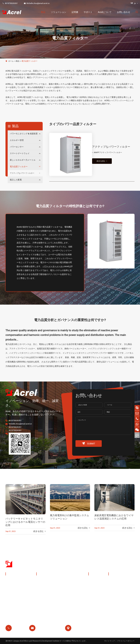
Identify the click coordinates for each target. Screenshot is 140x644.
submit (89, 443)
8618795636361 (10, 3)
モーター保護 (71, 596)
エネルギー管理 (17, 140)
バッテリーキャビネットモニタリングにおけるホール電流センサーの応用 (25, 522)
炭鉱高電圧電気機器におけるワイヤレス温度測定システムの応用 (114, 517)
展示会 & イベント (99, 585)
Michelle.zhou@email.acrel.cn (37, 3)
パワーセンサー (17, 147)
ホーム (11, 61)
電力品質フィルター (30, 61)
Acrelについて (105, 12)
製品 (43, 12)
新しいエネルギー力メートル (23, 160)
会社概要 (95, 580)
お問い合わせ (124, 12)
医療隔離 (69, 602)
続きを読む (100, 157)
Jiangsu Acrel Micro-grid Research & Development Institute (36, 641)
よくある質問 (117, 590)
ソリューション (59, 12)
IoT (67, 588)
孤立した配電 (16, 180)
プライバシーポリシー (126, 641)
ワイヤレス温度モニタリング (76, 581)
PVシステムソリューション (50, 590)
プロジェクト (97, 596)
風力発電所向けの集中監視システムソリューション (70, 517)
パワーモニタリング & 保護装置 (24, 134)
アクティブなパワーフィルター (22, 173)
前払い (42, 607)
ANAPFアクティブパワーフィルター (105, 148)
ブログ (114, 596)
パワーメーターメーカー (53, 266)
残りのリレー (45, 602)
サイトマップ (109, 641)
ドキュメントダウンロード (123, 580)
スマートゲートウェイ (20, 153)
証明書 (75, 12)
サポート (88, 12)
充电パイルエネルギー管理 (50, 581)
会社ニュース (97, 590)
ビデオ (114, 585)
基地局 (42, 596)
